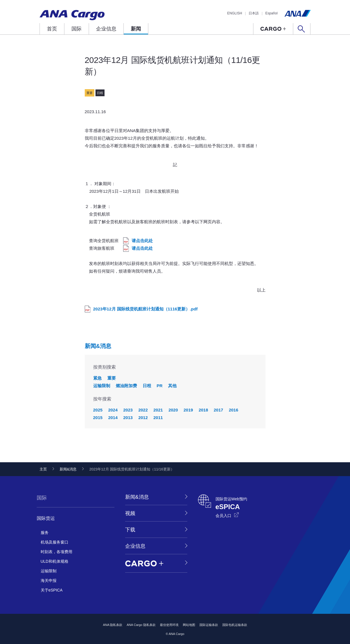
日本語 (254, 13)
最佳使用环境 (169, 625)
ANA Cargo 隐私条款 (141, 625)
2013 (128, 418)
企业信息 (106, 29)
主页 (43, 469)
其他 (172, 386)
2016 (233, 410)
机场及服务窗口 (55, 542)
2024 (113, 410)
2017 (219, 410)
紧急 (97, 378)
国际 (77, 29)
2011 (158, 418)
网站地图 (189, 625)
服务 (45, 533)
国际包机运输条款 (235, 625)
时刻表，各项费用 (56, 552)
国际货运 (46, 518)
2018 (203, 410)
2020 (173, 410)
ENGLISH (235, 13)
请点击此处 (142, 241)
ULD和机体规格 (55, 561)
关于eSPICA (52, 590)
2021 (158, 410)
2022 (143, 410)
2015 (98, 418)
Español (271, 13)
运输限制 (102, 386)
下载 (130, 530)
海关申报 (49, 581)
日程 (147, 386)
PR (160, 386)
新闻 (136, 29)
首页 (52, 29)
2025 (98, 410)
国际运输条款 (209, 625)
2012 (143, 418)
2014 (113, 418)
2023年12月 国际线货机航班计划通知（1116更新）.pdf (145, 309)
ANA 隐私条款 (113, 625)
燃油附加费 (126, 386)
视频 (130, 513)
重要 (112, 378)
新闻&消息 (98, 346)
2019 (188, 410)
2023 (128, 410)
